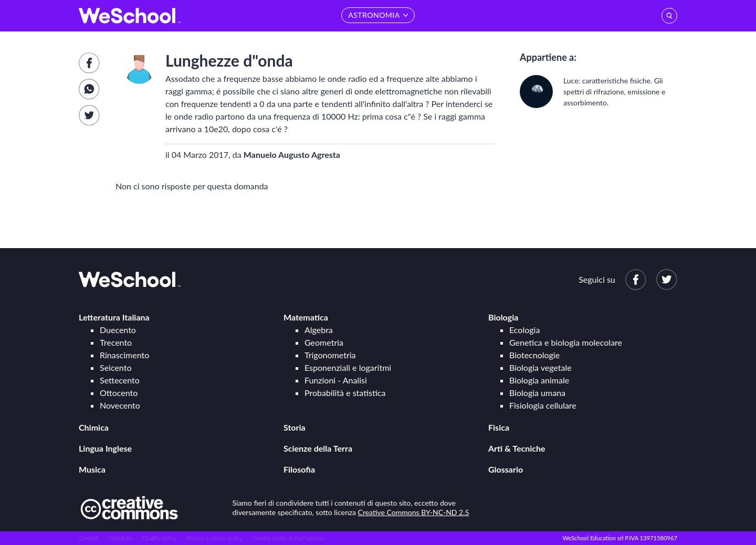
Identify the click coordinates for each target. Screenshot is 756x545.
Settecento (120, 380)
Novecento (120, 405)
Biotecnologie (534, 355)
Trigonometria (330, 355)
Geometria (324, 342)
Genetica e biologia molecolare (566, 342)
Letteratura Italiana (114, 317)
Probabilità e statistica (345, 393)
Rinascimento (124, 355)
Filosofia (299, 469)
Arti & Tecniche (517, 448)
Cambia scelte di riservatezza (288, 538)
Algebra (319, 330)
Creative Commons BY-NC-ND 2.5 (414, 512)
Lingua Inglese (105, 448)
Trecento (116, 342)
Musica (92, 469)
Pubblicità (121, 538)
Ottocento (119, 393)
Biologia (503, 317)
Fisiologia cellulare (543, 405)
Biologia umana (537, 393)
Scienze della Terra (318, 448)
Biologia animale (539, 380)
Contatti (89, 538)
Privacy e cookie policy (214, 538)
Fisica (499, 427)
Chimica (94, 427)
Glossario (506, 469)
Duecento (118, 330)
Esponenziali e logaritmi (348, 367)
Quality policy (159, 538)
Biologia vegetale (540, 367)
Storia (295, 427)
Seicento (115, 367)
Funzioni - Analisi (336, 380)
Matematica (306, 317)
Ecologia (524, 330)
